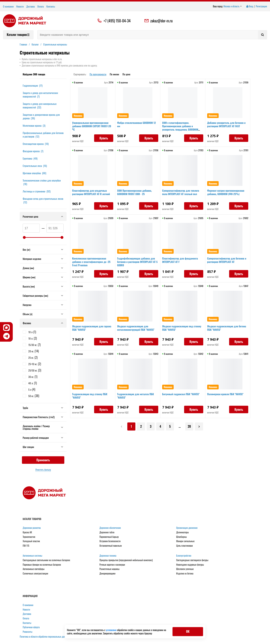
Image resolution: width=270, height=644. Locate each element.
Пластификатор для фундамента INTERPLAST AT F (181, 261)
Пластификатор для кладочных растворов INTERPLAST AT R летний (92, 193)
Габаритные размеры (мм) (43, 296)
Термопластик (29, 537)
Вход (250, 6)
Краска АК (27, 532)
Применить (43, 460)
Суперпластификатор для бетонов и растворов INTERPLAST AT (227, 261)
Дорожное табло (107, 532)
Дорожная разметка (32, 528)
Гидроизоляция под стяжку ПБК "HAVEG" (91, 397)
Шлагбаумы (181, 537)
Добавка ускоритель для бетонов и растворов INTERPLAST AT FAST (228, 125)
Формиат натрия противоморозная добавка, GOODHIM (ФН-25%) (227, 193)
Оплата (40, 6)
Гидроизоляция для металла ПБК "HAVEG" (137, 397)
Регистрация (261, 6)
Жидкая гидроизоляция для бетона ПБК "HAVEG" (224, 329)
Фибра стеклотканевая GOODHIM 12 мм (138, 125)
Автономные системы (32, 556)
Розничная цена (43, 216)
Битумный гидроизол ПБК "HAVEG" (182, 395)
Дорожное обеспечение (110, 528)
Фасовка (43, 323)
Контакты (51, 6)
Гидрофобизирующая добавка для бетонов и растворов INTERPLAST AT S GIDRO (138, 263)
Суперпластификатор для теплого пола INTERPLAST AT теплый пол (182, 193)
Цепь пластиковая (184, 546)
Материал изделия (43, 259)
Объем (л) (43, 314)
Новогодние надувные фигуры (190, 565)
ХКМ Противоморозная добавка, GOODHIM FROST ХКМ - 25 (136, 193)
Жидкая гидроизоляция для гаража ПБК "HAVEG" (89, 329)
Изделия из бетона (185, 574)
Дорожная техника (108, 556)
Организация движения (187, 528)
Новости (20, 6)
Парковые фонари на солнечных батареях (42, 565)
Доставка (30, 6)
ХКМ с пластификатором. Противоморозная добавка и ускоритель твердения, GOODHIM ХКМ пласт (181, 129)
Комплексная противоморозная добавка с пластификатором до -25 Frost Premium (92, 263)
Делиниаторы (183, 532)
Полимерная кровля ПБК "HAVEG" (226, 395)
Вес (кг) (43, 249)
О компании (8, 6)
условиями (111, 630)
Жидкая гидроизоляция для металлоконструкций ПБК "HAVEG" (137, 329)
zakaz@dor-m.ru (158, 21)
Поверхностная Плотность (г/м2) (43, 417)
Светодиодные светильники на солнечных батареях (46, 560)
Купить (103, 139)
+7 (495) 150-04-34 (117, 21)
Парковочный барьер (109, 537)
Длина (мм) (43, 268)
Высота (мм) (43, 286)
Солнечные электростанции (35, 574)
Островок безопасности (110, 541)
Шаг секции (43, 447)
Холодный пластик (31, 541)
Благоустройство (184, 556)
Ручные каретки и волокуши (112, 565)
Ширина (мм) (43, 277)
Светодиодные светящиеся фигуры (192, 560)
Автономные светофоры (34, 569)
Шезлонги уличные (185, 569)
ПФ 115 (26, 546)
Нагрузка (43, 305)
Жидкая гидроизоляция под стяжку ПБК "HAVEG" (179, 329)
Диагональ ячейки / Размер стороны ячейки (43, 427)
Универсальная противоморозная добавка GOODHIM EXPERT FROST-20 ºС (91, 127)
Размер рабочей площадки (43, 438)
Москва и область (233, 6)
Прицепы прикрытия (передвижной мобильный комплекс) (126, 560)
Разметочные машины (109, 569)
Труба (43, 408)
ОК (188, 631)
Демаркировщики (107, 574)
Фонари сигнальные (185, 541)
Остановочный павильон (111, 546)
